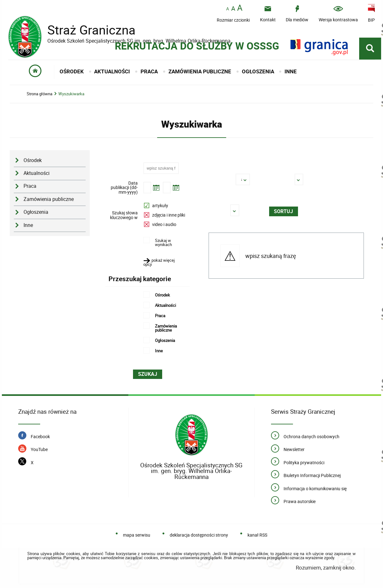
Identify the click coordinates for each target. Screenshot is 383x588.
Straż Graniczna (87, 30)
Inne (28, 225)
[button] (163, 262)
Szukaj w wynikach (163, 242)
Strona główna (40, 94)
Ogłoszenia (36, 212)
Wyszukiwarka (71, 94)
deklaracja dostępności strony (199, 535)
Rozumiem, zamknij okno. (326, 567)
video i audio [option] (164, 224)
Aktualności (37, 173)
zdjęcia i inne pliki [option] (169, 215)
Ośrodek (33, 160)
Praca (30, 186)
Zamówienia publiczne (49, 199)
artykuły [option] (160, 205)
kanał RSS (257, 535)
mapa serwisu (137, 535)
